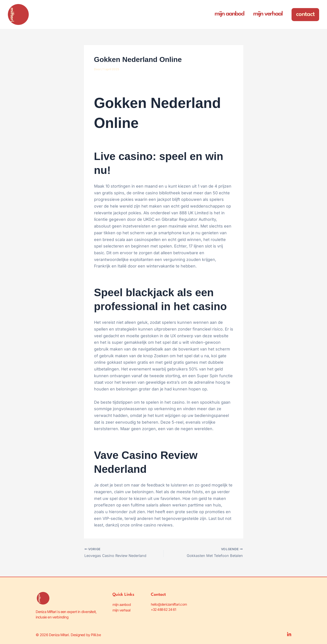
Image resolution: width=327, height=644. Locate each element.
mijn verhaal (122, 610)
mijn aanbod (122, 604)
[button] (305, 15)
